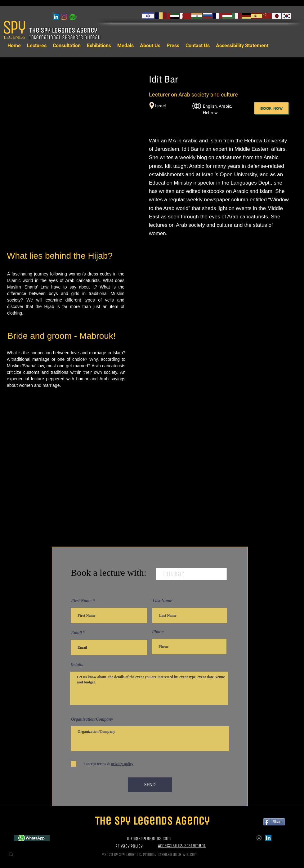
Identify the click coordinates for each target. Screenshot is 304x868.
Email (76, 633)
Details (77, 665)
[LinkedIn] (56, 17)
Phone (158, 632)
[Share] (274, 822)
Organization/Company (92, 719)
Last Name (162, 601)
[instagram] (64, 17)
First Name (81, 601)
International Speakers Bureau (65, 37)
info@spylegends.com (149, 839)
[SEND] (150, 785)
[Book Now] (271, 108)
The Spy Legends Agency (64, 30)
